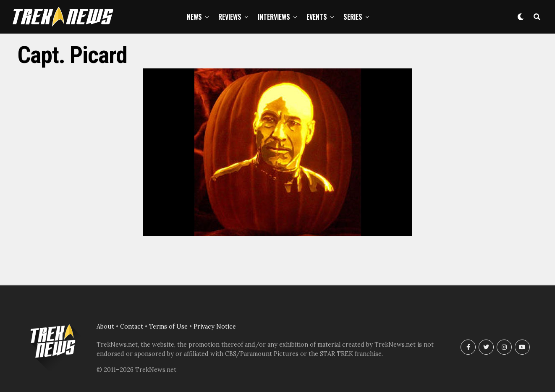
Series (353, 17)
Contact (132, 327)
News (194, 17)
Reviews (230, 17)
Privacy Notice (215, 327)
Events (317, 17)
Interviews (274, 17)
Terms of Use (168, 327)
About (105, 327)
